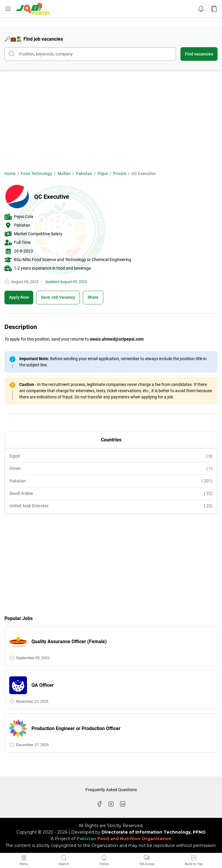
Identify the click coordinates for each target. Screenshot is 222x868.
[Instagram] (111, 804)
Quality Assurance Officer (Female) (69, 642)
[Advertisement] (111, 120)
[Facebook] (99, 804)
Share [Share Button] (93, 297)
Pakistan (111, 481)
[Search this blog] (90, 54)
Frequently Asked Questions (111, 790)
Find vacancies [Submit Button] (199, 54)
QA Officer (43, 685)
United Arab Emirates (111, 506)
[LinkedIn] (123, 804)
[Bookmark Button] (214, 9)
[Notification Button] (201, 9)
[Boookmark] (58, 298)
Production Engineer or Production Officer (76, 728)
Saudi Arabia (111, 493)
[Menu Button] (8, 9)
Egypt (111, 456)
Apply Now (19, 297)
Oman (111, 469)
